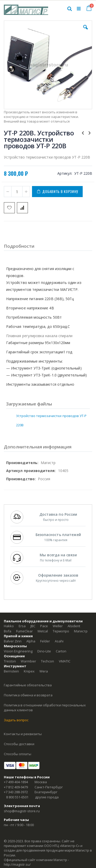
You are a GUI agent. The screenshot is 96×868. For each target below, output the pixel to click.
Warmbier (28, 661)
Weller (58, 626)
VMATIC (65, 661)
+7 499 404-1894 (16, 782)
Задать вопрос (16, 720)
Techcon (47, 661)
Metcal (43, 631)
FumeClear (24, 631)
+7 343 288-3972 (16, 792)
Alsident (74, 626)
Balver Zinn (13, 641)
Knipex (29, 671)
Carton (61, 651)
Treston (10, 661)
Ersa (22, 626)
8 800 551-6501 (17, 797)
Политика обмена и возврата (28, 695)
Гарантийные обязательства (28, 685)
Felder (45, 641)
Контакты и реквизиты (23, 734)
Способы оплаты (18, 754)
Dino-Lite (44, 651)
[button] (86, 31)
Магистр (81, 631)
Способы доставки (19, 744)
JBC (33, 626)
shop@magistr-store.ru (22, 811)
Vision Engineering (18, 651)
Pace (44, 626)
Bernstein (11, 671)
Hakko (9, 626)
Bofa (8, 631)
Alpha (31, 641)
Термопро (61, 631)
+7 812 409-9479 (16, 787)
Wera (44, 671)
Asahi (59, 641)
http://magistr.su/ (17, 864)
